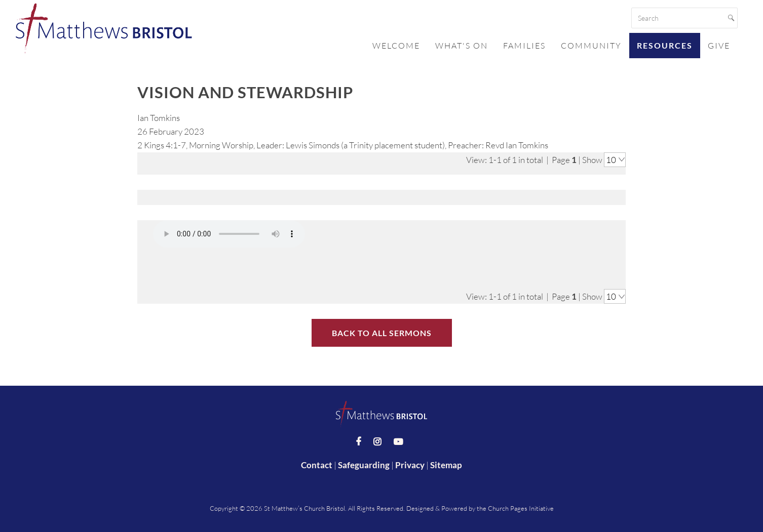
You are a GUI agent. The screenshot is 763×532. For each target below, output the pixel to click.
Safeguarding (364, 463)
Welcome (396, 46)
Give (719, 46)
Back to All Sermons (382, 331)
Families (524, 46)
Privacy (410, 463)
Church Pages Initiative (521, 506)
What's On (462, 46)
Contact (317, 463)
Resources (665, 45)
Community (591, 46)
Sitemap (446, 463)
